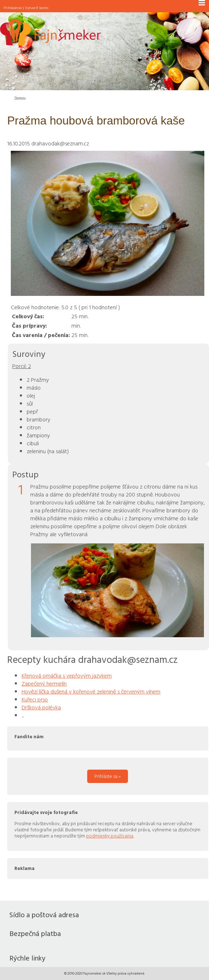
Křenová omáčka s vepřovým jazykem (67, 675)
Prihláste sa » (108, 776)
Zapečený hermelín (44, 683)
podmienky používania (110, 836)
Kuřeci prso (35, 699)
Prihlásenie (13, 8)
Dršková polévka (41, 707)
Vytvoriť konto (37, 8)
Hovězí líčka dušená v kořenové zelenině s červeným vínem (91, 691)
